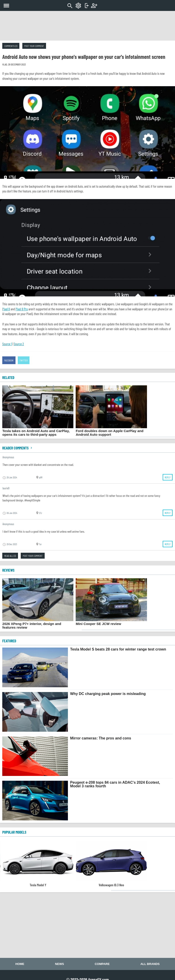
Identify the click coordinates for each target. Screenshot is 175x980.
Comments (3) (11, 46)
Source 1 (7, 344)
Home (20, 964)
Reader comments (18, 448)
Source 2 (19, 344)
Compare (102, 964)
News (60, 964)
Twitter (24, 360)
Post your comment (34, 46)
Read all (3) (10, 556)
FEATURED (9, 641)
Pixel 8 (6, 309)
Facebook (9, 360)
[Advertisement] (87, 26)
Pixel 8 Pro (22, 309)
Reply (168, 477)
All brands (150, 964)
